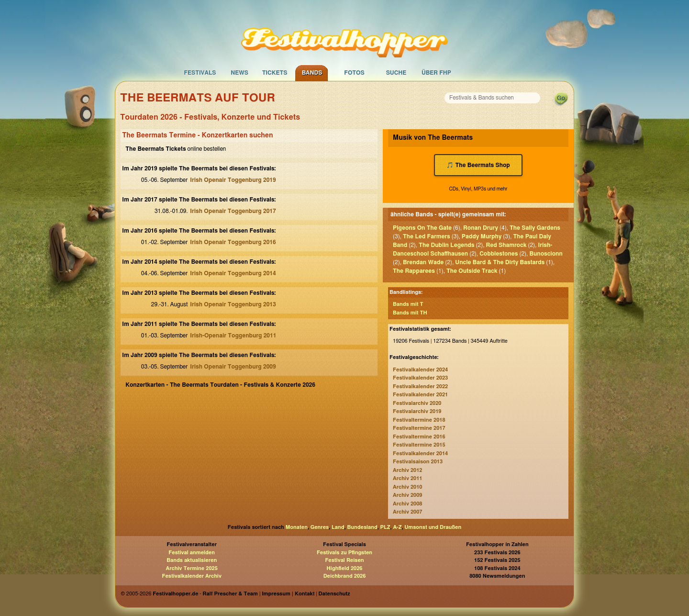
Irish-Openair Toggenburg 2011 (233, 336)
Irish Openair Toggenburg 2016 (233, 242)
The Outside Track (472, 271)
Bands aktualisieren (192, 560)
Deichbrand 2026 (345, 576)
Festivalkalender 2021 (420, 395)
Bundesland (362, 527)
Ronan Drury (481, 228)
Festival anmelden (192, 553)
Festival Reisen (344, 560)
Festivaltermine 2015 (419, 445)
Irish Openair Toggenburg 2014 (233, 273)
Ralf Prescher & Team (230, 594)
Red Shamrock (506, 245)
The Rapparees (414, 271)
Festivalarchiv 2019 (417, 411)
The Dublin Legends (446, 245)
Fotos (354, 73)
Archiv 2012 (407, 470)
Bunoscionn (546, 254)
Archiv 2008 (407, 504)
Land (338, 527)
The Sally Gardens (535, 228)
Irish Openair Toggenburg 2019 (233, 180)
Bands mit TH (410, 313)
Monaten (297, 527)
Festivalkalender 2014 (420, 454)
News (239, 73)
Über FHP (436, 73)
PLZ (385, 527)
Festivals (200, 73)
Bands (312, 73)
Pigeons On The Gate (422, 228)
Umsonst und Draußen (433, 527)
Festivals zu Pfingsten (344, 553)
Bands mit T (408, 304)
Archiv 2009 (407, 495)
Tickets (275, 73)
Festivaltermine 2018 (419, 420)
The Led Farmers (427, 236)
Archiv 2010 (407, 487)
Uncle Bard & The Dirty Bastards (500, 262)
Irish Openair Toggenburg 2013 (233, 304)
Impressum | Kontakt (288, 594)
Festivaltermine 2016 (419, 437)
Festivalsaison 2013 (418, 462)
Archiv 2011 (407, 478)
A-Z (397, 527)
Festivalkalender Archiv (191, 576)
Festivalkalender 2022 (420, 386)
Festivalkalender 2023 (420, 378)
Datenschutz (334, 594)
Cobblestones (499, 254)
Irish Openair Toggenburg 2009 (233, 367)
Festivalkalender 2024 (420, 370)
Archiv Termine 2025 (192, 568)
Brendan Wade (423, 262)
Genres (320, 527)
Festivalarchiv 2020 (417, 403)
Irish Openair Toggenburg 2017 (233, 211)
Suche (396, 73)
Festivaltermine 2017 (419, 428)
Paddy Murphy (482, 236)
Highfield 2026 (345, 568)
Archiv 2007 (407, 512)
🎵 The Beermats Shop (478, 165)
